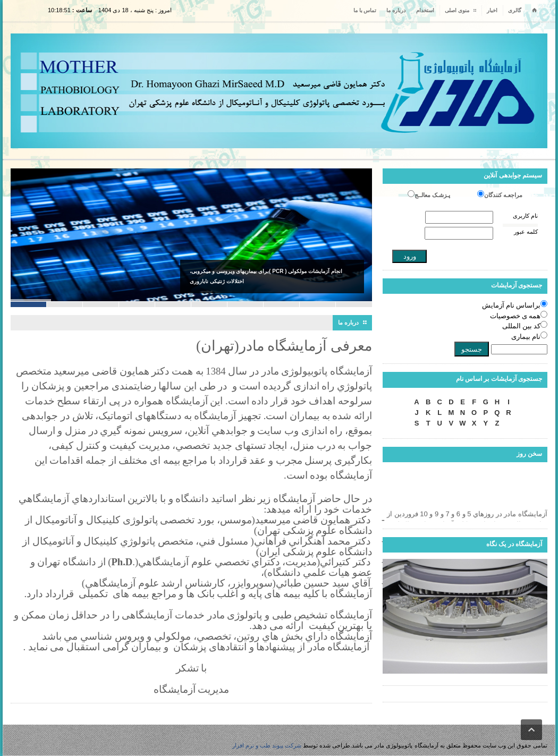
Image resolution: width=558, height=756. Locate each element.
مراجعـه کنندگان (503, 195)
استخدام (425, 10)
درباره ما (396, 10)
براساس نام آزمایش (512, 305)
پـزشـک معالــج (432, 195)
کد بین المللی (522, 326)
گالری (515, 10)
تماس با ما (365, 10)
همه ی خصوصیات (515, 316)
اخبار (492, 10)
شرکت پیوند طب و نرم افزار (267, 745)
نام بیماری (526, 337)
